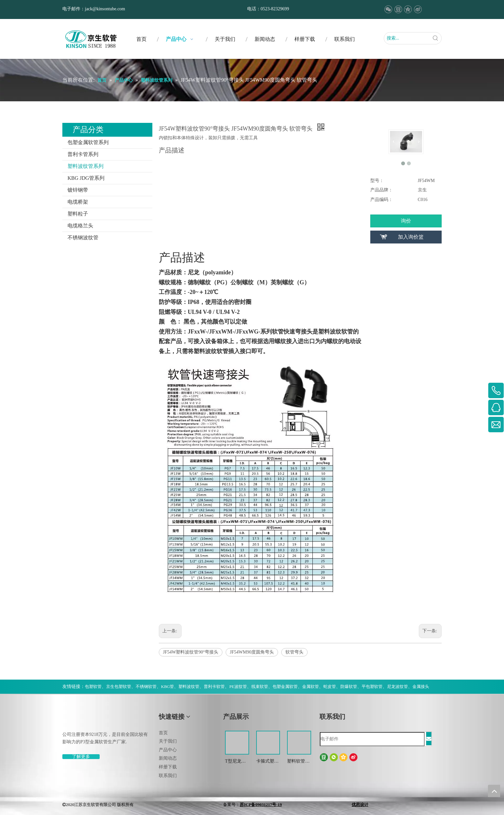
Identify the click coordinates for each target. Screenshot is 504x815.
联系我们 (168, 776)
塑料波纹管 (189, 687)
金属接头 (421, 687)
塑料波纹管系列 (85, 166)
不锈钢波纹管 (83, 238)
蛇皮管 (330, 687)
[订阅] (429, 739)
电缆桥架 (78, 202)
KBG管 (167, 687)
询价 (406, 221)
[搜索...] (407, 38)
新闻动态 (168, 758)
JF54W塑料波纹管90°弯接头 (191, 652)
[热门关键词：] (436, 38)
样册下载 (168, 767)
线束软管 (260, 687)
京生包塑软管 (119, 687)
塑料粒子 (78, 214)
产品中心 (168, 750)
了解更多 (81, 757)
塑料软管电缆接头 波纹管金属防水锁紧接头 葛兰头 (299, 762)
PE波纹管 (238, 687)
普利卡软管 (214, 687)
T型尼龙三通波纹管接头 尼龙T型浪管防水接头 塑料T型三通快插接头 (236, 762)
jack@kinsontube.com (105, 9)
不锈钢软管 (146, 687)
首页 (163, 733)
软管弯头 (294, 652)
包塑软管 (93, 687)
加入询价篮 (411, 237)
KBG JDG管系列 (86, 178)
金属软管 (310, 687)
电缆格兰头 (80, 226)
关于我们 (168, 741)
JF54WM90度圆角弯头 (252, 652)
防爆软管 (349, 687)
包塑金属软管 (285, 687)
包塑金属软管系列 (88, 142)
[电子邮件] (372, 739)
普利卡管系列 (83, 154)
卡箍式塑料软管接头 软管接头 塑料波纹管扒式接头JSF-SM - (268, 762)
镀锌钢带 (78, 190)
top (494, 791)
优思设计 (360, 805)
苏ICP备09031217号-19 (261, 805)
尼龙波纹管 (397, 687)
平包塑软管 (372, 687)
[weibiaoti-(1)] (67, 719)
